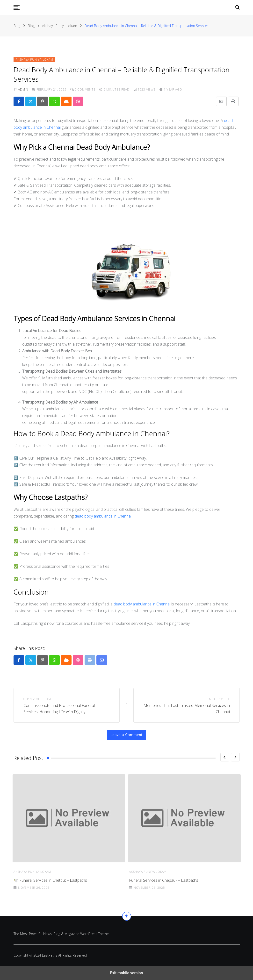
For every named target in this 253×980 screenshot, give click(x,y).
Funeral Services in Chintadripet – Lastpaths (51, 880)
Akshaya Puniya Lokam (32, 872)
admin (23, 89)
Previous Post (39, 699)
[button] (17, 7)
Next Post (217, 699)
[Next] (235, 757)
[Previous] (225, 757)
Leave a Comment (126, 735)
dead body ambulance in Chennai (103, 516)
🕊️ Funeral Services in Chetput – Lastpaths (166, 880)
